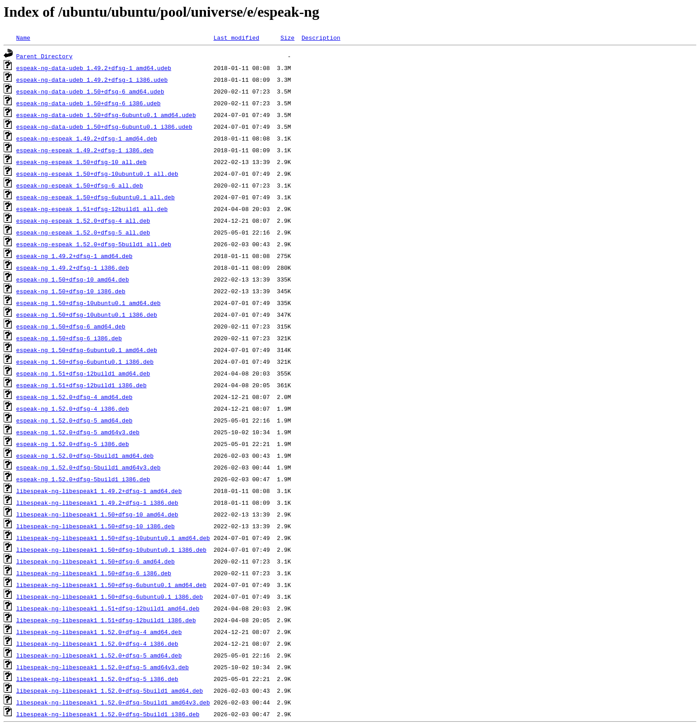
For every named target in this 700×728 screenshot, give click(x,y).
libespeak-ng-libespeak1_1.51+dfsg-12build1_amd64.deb (108, 608)
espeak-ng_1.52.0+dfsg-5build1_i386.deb (83, 479)
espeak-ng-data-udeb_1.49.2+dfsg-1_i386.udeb (92, 80)
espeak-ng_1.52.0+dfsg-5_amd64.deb (74, 420)
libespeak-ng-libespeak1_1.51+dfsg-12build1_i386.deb (106, 620)
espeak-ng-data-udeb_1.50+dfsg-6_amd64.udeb (90, 91)
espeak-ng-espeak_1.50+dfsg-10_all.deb (82, 162)
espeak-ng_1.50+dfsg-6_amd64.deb (71, 326)
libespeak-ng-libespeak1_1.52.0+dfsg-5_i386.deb (97, 679)
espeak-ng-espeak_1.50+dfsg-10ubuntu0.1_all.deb (97, 174)
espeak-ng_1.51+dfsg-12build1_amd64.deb (83, 373)
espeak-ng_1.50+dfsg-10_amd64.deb (73, 279)
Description (321, 38)
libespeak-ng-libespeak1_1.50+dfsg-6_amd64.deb (96, 561)
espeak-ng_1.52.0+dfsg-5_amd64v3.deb (78, 432)
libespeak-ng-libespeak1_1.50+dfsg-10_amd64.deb (97, 514)
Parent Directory (44, 56)
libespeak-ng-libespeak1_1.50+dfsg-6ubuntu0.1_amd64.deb (111, 585)
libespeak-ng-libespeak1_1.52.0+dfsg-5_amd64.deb (99, 655)
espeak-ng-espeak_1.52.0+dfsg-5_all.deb (83, 232)
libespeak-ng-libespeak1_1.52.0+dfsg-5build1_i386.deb (108, 714)
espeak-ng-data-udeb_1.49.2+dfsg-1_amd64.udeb (94, 68)
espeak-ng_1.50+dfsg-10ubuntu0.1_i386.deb (87, 315)
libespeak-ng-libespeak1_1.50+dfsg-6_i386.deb (94, 573)
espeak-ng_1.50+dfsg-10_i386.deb (71, 291)
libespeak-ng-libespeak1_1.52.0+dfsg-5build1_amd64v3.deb (113, 702)
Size (287, 38)
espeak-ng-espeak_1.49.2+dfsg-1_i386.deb (85, 150)
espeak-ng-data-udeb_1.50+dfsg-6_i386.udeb (89, 103)
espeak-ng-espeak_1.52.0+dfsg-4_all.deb (83, 221)
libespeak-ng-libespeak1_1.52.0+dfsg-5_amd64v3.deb (103, 667)
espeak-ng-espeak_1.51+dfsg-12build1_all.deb (92, 209)
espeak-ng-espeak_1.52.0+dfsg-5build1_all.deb (94, 244)
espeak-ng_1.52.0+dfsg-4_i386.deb (73, 409)
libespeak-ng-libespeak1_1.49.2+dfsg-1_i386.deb (97, 503)
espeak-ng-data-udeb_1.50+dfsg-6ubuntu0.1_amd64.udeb (106, 115)
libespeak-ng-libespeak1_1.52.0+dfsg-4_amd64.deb (99, 632)
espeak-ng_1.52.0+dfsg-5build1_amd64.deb (85, 456)
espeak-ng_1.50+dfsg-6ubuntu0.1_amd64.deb (87, 350)
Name (23, 38)
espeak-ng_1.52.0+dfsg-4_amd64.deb (74, 397)
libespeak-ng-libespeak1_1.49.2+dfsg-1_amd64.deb (99, 491)
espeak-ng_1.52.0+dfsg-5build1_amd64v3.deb (89, 467)
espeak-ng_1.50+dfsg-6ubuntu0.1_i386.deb (85, 362)
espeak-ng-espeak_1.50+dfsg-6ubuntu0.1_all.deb (96, 197)
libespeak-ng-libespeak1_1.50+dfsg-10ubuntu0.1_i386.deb (111, 550)
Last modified (236, 38)
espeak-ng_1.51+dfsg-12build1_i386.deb (82, 385)
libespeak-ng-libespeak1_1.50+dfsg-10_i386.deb (96, 526)
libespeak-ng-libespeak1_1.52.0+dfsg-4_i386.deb (97, 643)
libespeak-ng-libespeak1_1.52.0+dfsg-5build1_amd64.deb (110, 690)
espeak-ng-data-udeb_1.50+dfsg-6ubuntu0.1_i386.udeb (104, 127)
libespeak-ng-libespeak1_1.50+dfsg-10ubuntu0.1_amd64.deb (113, 538)
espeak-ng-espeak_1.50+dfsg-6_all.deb (80, 185)
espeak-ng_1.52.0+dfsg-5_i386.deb (73, 444)
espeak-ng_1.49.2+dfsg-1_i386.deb (73, 268)
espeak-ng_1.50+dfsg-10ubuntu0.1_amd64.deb (89, 303)
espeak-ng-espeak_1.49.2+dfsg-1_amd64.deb (87, 138)
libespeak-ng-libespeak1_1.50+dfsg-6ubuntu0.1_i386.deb (110, 596)
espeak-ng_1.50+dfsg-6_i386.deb (69, 338)
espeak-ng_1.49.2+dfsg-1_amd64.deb (74, 256)
